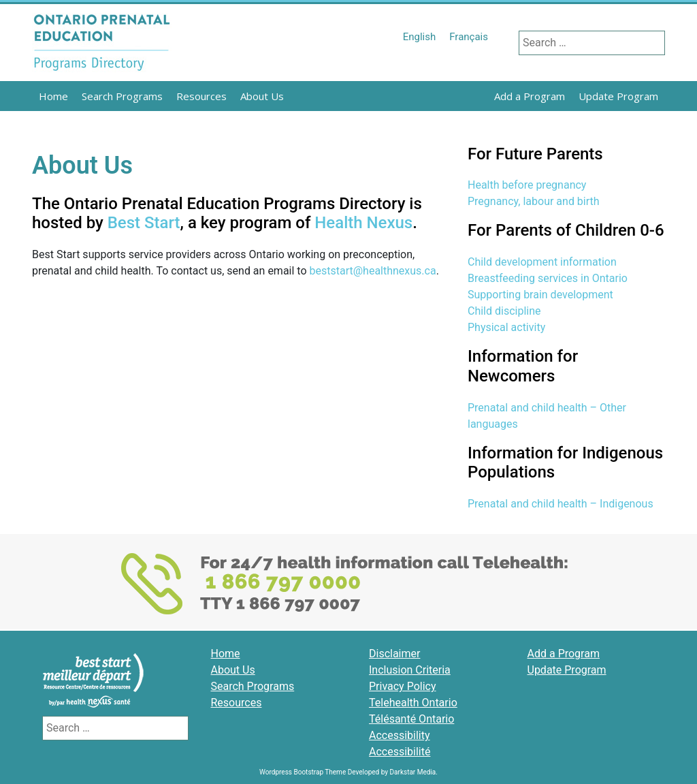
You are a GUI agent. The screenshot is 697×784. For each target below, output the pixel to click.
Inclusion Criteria (410, 670)
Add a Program (530, 96)
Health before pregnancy (527, 185)
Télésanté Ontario (411, 719)
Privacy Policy (403, 686)
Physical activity (506, 327)
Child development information (542, 262)
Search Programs (122, 96)
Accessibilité (400, 752)
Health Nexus (363, 223)
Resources (201, 96)
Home (53, 96)
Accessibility (400, 735)
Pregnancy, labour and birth (534, 201)
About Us (262, 96)
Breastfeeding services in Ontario (548, 278)
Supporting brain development (540, 295)
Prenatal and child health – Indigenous (561, 504)
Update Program (618, 96)
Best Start (144, 223)
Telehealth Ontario (413, 703)
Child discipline (504, 311)
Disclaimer (394, 654)
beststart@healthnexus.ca (373, 271)
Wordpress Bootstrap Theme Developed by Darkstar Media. (348, 772)
